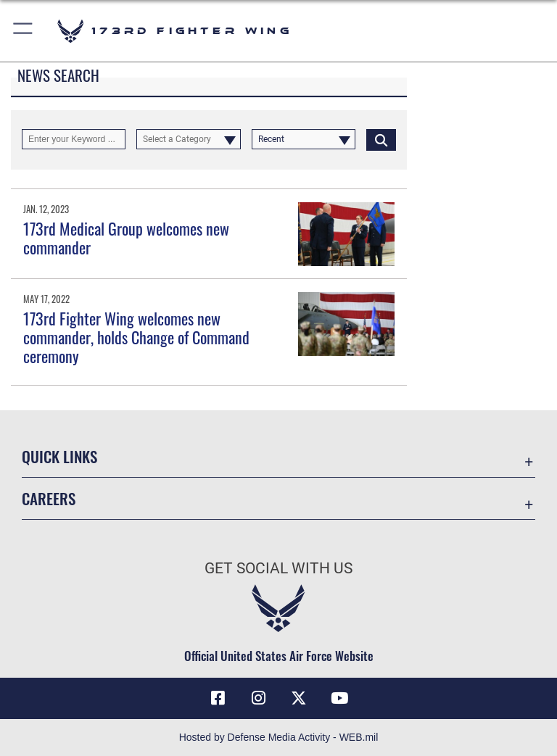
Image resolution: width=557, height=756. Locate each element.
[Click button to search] (381, 139)
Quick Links (59, 456)
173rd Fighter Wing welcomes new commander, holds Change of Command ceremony (136, 337)
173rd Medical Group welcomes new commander (126, 238)
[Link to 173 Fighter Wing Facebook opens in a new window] (218, 698)
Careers (49, 498)
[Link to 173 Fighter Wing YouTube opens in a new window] (339, 698)
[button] (24, 31)
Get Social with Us (278, 568)
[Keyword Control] (74, 139)
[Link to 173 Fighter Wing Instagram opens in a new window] (258, 698)
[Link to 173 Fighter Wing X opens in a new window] (299, 698)
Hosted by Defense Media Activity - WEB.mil (279, 737)
